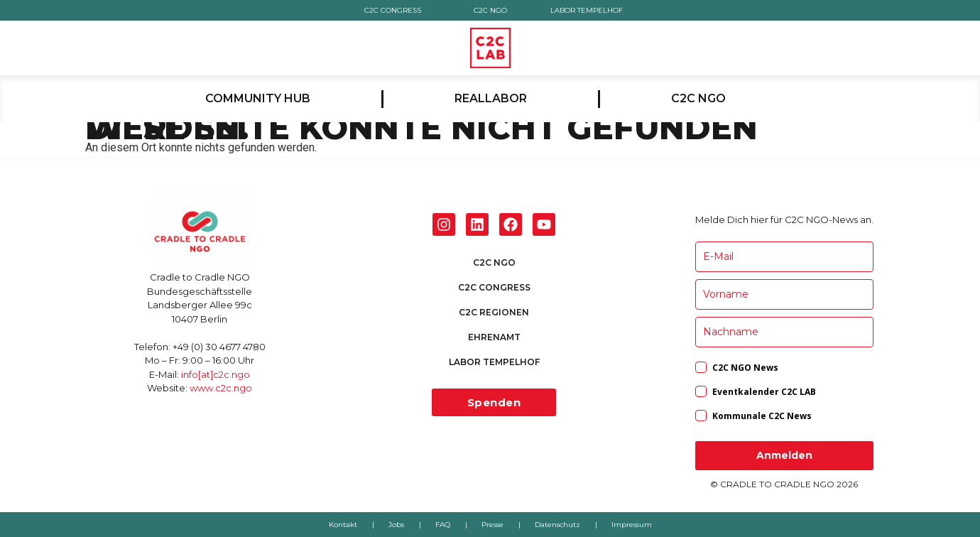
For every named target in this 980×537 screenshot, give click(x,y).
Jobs (396, 525)
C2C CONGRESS (393, 10)
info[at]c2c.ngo (216, 374)
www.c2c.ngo (221, 388)
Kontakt (343, 525)
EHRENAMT (494, 337)
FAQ (443, 525)
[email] (784, 257)
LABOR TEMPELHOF (587, 10)
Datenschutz (557, 525)
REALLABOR (491, 98)
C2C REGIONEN (494, 312)
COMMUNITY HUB (258, 98)
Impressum (632, 525)
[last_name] (784, 332)
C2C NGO (490, 10)
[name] (784, 294)
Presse (492, 525)
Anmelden (784, 455)
